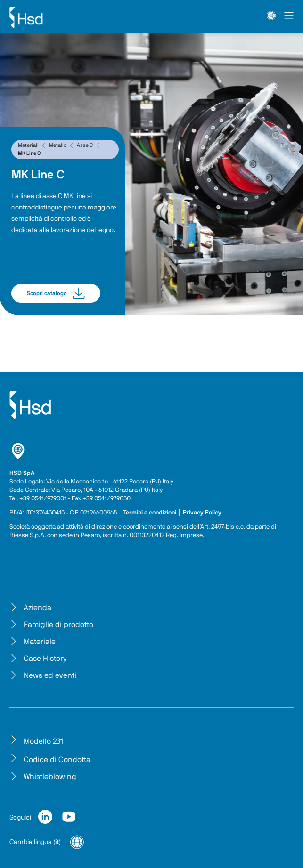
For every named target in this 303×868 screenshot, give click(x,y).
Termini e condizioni (150, 513)
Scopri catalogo (56, 293)
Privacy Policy (202, 513)
